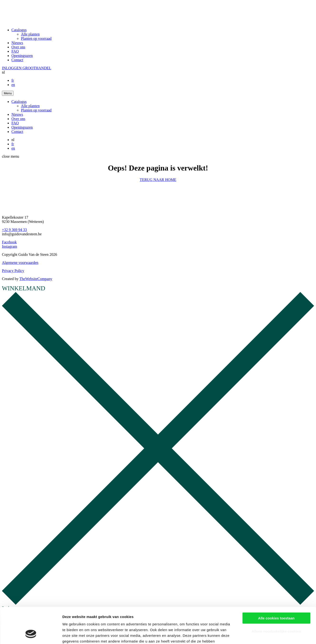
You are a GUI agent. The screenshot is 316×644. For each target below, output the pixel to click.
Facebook (9, 242)
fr (13, 80)
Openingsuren (22, 56)
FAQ (15, 51)
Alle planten (30, 34)
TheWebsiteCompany (36, 279)
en (13, 85)
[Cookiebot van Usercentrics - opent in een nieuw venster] (31, 635)
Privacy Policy (13, 271)
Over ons (18, 47)
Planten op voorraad (36, 38)
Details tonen (257, 635)
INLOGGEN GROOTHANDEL (27, 68)
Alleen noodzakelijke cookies (276, 600)
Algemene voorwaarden (20, 263)
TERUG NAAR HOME (158, 180)
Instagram (10, 246)
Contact (17, 60)
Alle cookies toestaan (276, 586)
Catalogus (19, 30)
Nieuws (17, 43)
